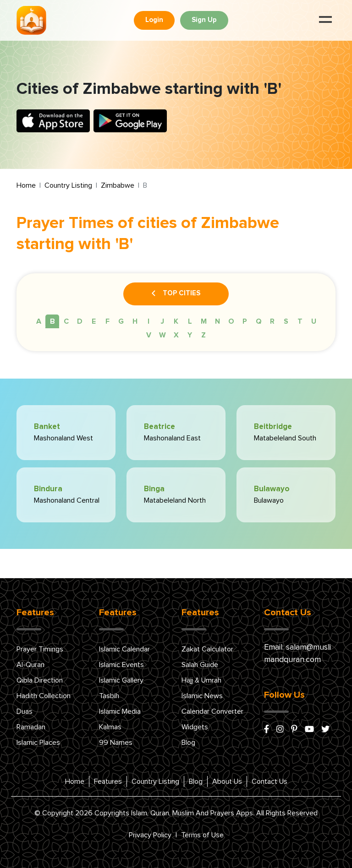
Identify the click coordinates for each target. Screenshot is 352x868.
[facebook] (267, 730)
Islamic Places (38, 743)
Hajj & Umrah (201, 680)
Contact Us (269, 781)
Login (154, 20)
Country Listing (68, 185)
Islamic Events (121, 665)
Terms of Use (202, 835)
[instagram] (280, 730)
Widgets (195, 727)
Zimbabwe (118, 185)
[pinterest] (294, 730)
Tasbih (109, 696)
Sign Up (204, 20)
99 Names (116, 743)
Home (26, 185)
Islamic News (202, 696)
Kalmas (110, 727)
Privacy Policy (150, 835)
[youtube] (309, 730)
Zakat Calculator (207, 649)
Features (108, 781)
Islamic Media (120, 711)
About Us (227, 781)
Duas (25, 711)
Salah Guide (200, 665)
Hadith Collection (44, 696)
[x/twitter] (325, 730)
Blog (188, 743)
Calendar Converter (212, 711)
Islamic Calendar (124, 649)
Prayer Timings (40, 649)
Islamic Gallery (121, 680)
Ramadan (31, 727)
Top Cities (176, 294)
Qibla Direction (40, 680)
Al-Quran (30, 665)
